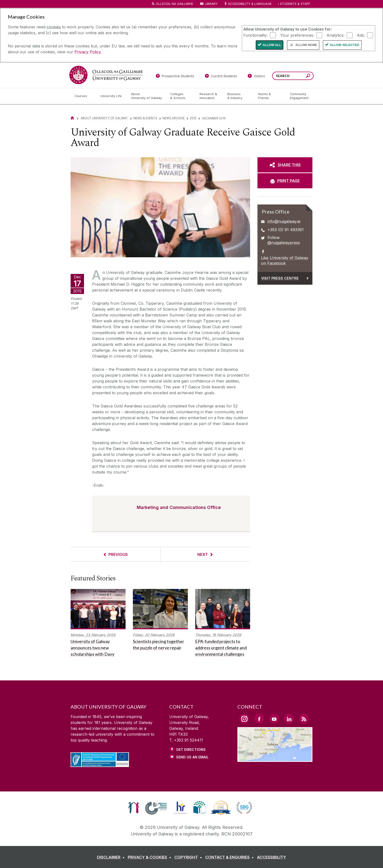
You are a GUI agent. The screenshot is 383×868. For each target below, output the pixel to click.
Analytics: (335, 35)
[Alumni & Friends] (270, 96)
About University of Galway (104, 118)
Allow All (272, 45)
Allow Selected (345, 45)
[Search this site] (308, 76)
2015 (193, 118)
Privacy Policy (88, 52)
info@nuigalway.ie (284, 221)
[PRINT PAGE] (285, 181)
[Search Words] (293, 76)
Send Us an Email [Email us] (192, 757)
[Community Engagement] (299, 96)
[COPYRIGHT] (189, 857)
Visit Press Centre (280, 278)
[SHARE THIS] (285, 165)
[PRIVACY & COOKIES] (150, 857)
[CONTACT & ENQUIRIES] (230, 857)
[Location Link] (275, 759)
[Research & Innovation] (210, 96)
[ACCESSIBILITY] (271, 857)
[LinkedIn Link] (289, 719)
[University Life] (112, 96)
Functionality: (255, 35)
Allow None (306, 45)
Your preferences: (297, 35)
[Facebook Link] (259, 719)
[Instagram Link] (244, 719)
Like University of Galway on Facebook (285, 260)
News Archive (174, 118)
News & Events (145, 118)
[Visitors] (256, 77)
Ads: (361, 35)
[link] (134, 808)
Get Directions (191, 750)
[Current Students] (221, 77)
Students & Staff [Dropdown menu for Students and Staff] (295, 4)
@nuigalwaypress (284, 243)
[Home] (72, 118)
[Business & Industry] (239, 96)
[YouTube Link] (274, 719)
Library (211, 4)
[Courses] (84, 96)
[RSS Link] (304, 719)
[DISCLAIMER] (112, 857)
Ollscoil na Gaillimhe (175, 4)
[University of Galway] (106, 75)
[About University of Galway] (147, 96)
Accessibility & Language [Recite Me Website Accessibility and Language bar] (248, 4)
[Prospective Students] (175, 77)
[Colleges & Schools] (181, 96)
